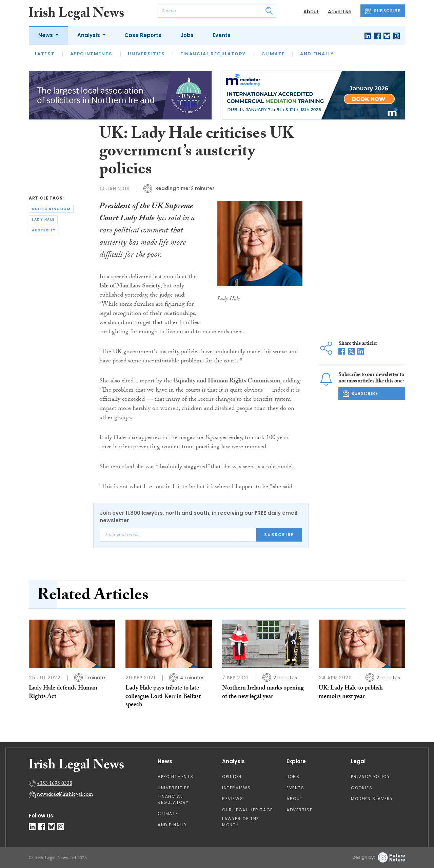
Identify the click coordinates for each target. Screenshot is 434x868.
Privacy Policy (370, 777)
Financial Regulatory (213, 54)
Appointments (91, 54)
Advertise (340, 12)
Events (222, 35)
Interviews (236, 788)
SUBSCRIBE (383, 11)
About (311, 12)
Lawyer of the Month (241, 822)
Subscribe (279, 535)
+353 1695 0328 (55, 784)
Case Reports (143, 35)
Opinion (232, 777)
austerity (44, 230)
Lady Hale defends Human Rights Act (63, 693)
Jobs (187, 35)
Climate (273, 54)
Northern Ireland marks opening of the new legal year (263, 693)
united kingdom (51, 209)
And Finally (317, 54)
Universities (146, 54)
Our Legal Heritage (248, 810)
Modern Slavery (372, 799)
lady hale (43, 219)
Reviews (233, 799)
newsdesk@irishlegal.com (65, 795)
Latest (45, 54)
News (46, 35)
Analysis (89, 35)
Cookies (362, 788)
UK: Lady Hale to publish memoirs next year (351, 693)
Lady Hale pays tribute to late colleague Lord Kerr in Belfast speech (163, 697)
